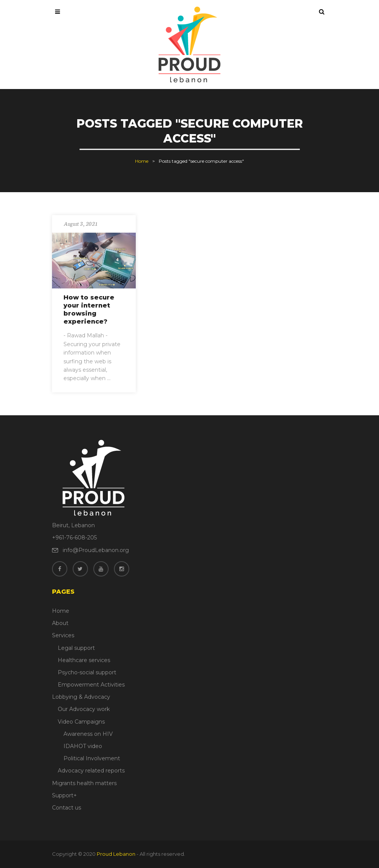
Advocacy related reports (91, 771)
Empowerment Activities (91, 685)
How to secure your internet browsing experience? (89, 309)
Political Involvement (92, 758)
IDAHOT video (83, 746)
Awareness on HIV (88, 734)
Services (63, 635)
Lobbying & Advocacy (81, 697)
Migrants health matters (84, 783)
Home (142, 161)
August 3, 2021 (81, 223)
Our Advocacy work (84, 709)
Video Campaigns (81, 722)
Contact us (67, 808)
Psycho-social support (87, 672)
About (60, 623)
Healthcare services (84, 660)
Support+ (64, 795)
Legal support (76, 648)
